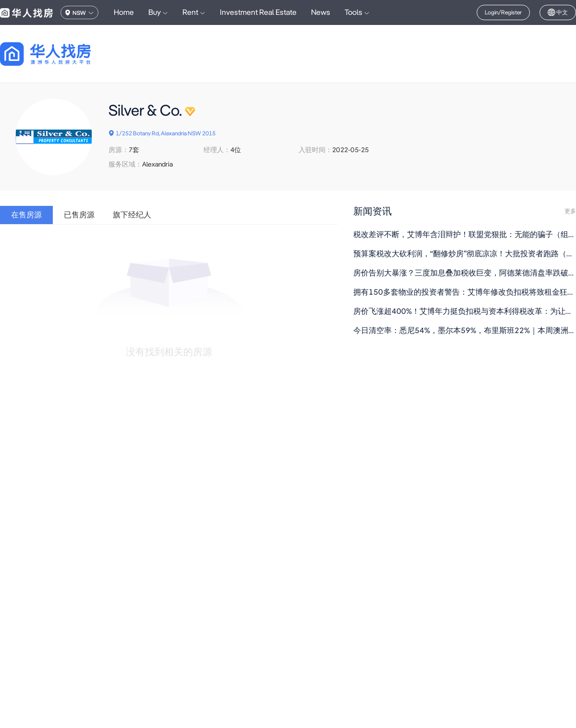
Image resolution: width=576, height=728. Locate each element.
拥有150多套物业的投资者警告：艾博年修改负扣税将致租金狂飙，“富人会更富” (465, 292)
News (321, 12)
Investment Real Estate (258, 12)
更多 (570, 211)
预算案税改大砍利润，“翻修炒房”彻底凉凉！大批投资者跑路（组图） (465, 254)
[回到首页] (62, 54)
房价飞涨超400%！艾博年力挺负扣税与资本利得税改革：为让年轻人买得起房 (465, 311)
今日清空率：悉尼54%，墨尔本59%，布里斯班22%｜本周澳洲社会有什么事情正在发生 (465, 330)
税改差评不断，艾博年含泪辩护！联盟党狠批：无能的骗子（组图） (465, 234)
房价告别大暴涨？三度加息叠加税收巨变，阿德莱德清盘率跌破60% (465, 273)
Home (124, 12)
